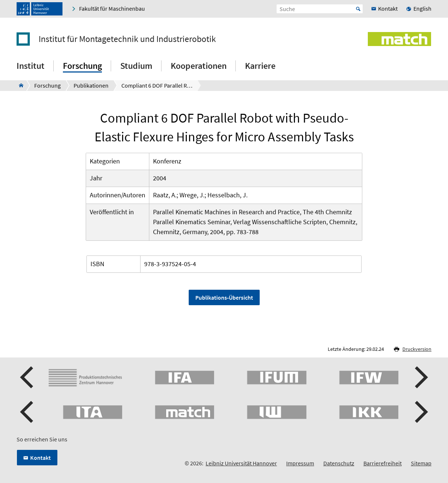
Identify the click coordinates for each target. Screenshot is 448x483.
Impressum (300, 463)
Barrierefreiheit (383, 463)
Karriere (260, 66)
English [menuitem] (422, 8)
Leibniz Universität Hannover (241, 463)
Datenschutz (339, 463)
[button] (28, 377)
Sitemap (421, 463)
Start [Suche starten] (358, 9)
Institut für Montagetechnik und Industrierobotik (127, 39)
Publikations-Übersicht (224, 297)
